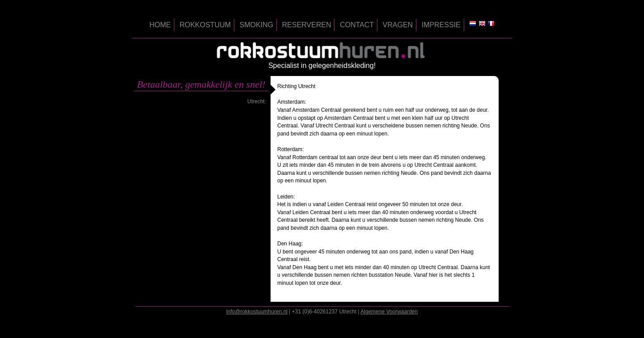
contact (357, 25)
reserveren (307, 25)
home (160, 25)
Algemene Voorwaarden (389, 312)
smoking (257, 25)
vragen (398, 25)
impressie (441, 25)
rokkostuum (205, 25)
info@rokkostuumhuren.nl (257, 312)
